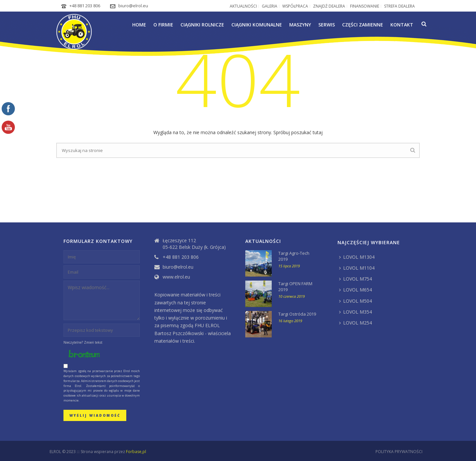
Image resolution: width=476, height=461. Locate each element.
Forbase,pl (136, 452)
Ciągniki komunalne (257, 25)
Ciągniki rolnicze (202, 25)
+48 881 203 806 (85, 6)
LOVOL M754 (356, 279)
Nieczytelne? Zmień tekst (83, 342)
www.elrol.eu (176, 277)
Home (139, 25)
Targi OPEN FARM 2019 (295, 287)
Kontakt (402, 25)
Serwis (327, 25)
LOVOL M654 (356, 290)
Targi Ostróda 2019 (297, 314)
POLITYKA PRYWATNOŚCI (399, 452)
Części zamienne (363, 25)
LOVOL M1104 (357, 268)
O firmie (163, 25)
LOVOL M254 (356, 323)
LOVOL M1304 (357, 257)
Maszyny (300, 25)
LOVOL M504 (356, 301)
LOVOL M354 (356, 312)
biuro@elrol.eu (133, 6)
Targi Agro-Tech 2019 (294, 256)
